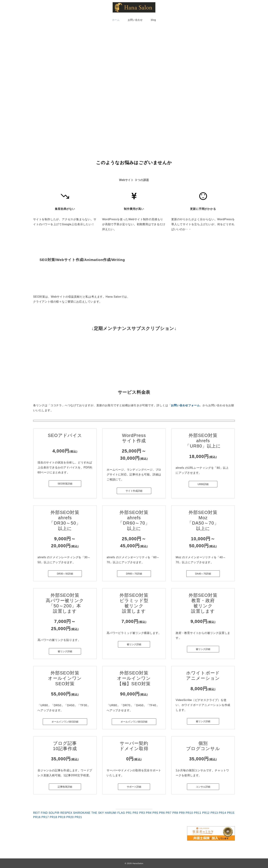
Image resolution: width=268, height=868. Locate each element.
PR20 (70, 817)
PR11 (197, 813)
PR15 (231, 813)
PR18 (53, 817)
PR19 (62, 817)
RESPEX (66, 813)
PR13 (214, 813)
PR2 (136, 813)
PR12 (206, 813)
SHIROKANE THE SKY (89, 813)
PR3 (142, 813)
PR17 (45, 817)
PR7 (169, 813)
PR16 (37, 817)
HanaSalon (138, 863)
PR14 (222, 813)
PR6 (162, 813)
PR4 (149, 813)
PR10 (189, 813)
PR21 (78, 817)
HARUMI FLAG (115, 813)
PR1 (129, 813)
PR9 (182, 813)
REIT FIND (40, 813)
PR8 (175, 813)
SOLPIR (54, 813)
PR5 (155, 813)
